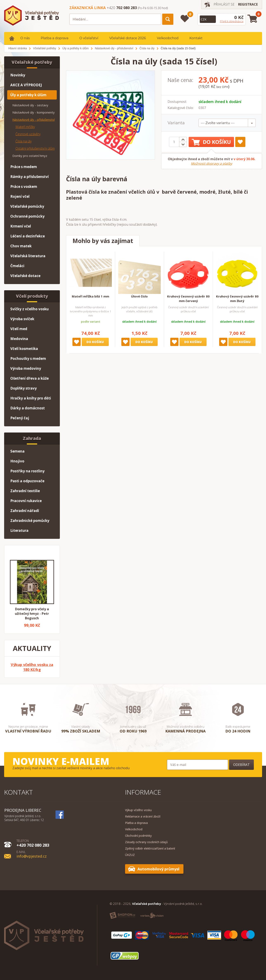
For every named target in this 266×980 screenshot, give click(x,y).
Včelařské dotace (25, 276)
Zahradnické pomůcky (30, 521)
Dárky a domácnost (28, 408)
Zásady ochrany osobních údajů (146, 842)
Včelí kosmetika (24, 349)
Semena (17, 451)
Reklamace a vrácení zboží (143, 816)
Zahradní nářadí (25, 511)
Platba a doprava (54, 38)
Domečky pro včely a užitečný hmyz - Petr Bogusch (32, 614)
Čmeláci (17, 266)
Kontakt (196, 38)
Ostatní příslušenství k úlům (35, 148)
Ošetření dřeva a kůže (30, 378)
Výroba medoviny (26, 368)
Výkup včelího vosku (138, 810)
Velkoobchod (168, 38)
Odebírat (241, 765)
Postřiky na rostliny (27, 471)
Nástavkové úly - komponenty (34, 112)
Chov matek (21, 246)
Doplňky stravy (24, 388)
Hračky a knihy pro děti (31, 398)
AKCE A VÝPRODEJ (26, 85)
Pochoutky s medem (28, 358)
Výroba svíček (22, 319)
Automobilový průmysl (158, 869)
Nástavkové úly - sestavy (30, 105)
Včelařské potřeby (32, 62)
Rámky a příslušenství (30, 177)
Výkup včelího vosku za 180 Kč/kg (32, 667)
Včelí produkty (32, 296)
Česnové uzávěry (28, 134)
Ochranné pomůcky (27, 216)
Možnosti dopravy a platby (212, 164)
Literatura (19, 530)
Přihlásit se (224, 4)
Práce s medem (24, 167)
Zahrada (32, 438)
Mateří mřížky (25, 127)
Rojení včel (20, 196)
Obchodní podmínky (138, 836)
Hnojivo (17, 461)
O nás (25, 38)
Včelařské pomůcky (27, 206)
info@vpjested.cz (32, 854)
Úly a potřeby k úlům (28, 95)
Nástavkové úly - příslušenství (34, 120)
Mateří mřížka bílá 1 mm (90, 296)
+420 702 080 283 (33, 843)
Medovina (19, 339)
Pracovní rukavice (26, 501)
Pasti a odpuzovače (27, 481)
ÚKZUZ (130, 855)
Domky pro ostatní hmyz (30, 156)
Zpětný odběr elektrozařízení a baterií (150, 848)
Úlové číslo (139, 296)
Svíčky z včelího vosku (30, 309)
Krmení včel (21, 226)
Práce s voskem (24, 187)
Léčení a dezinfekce (28, 236)
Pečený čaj (20, 418)
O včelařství (89, 38)
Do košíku (211, 142)
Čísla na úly (24, 141)
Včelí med (19, 329)
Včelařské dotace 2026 (128, 38)
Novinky (18, 75)
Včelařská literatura (28, 256)
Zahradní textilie (25, 491)
